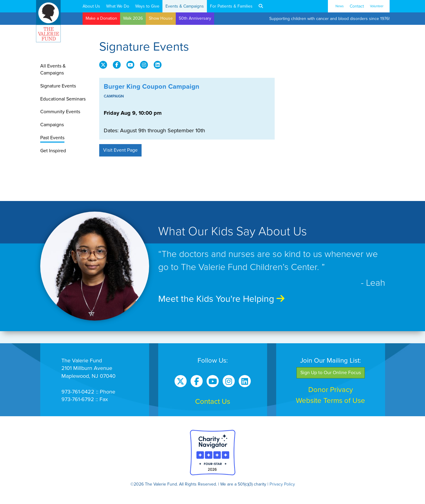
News (340, 6)
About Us (91, 6)
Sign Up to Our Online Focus (331, 373)
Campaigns (52, 125)
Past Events (52, 138)
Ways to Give (147, 6)
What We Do (118, 6)
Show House (161, 18)
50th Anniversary (195, 18)
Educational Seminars (63, 99)
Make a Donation (101, 18)
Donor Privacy (331, 390)
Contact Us (213, 402)
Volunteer (377, 6)
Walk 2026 (133, 18)
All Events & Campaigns (53, 69)
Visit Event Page (120, 150)
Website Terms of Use (330, 401)
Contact (357, 6)
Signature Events (58, 86)
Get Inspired (53, 151)
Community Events (60, 112)
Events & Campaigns (185, 6)
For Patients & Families (231, 6)
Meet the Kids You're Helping (221, 299)
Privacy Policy (282, 484)
